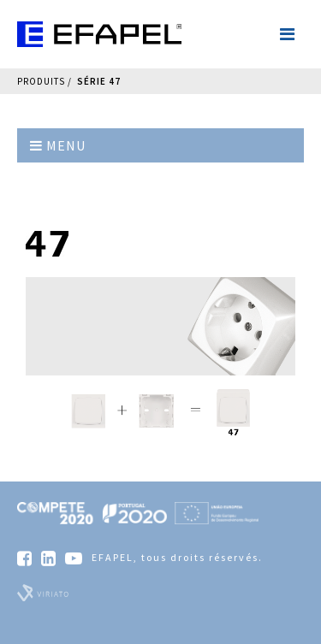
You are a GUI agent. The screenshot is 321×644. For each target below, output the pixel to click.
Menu (58, 145)
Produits (41, 81)
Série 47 (99, 81)
